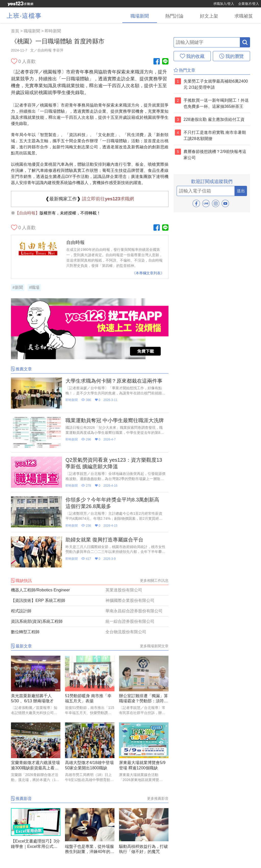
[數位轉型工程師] (90, 632)
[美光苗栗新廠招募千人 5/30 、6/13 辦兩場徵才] (36, 687)
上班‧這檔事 (24, 16)
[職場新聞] (140, 15)
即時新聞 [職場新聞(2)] (53, 31)
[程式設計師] (90, 611)
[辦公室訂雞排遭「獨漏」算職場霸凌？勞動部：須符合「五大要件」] (144, 687)
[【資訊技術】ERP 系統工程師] (90, 601)
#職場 (34, 287)
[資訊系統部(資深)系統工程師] (90, 621)
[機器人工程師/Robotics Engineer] (90, 590)
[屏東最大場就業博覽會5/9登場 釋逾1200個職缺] (144, 753)
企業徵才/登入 (249, 4)
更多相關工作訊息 (154, 580)
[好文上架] (209, 15)
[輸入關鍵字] (207, 42)
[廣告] (90, 358)
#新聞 (18, 287)
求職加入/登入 (224, 4)
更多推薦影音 (158, 798)
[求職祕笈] (244, 15)
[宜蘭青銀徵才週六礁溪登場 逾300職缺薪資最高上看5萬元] (36, 753)
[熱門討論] (174, 15)
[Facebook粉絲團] (157, 62)
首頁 (15, 31)
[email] (206, 191)
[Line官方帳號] (165, 62)
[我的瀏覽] (231, 56)
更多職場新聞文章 (154, 646)
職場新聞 (32, 31)
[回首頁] (20, 4)
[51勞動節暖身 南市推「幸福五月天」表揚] (90, 687)
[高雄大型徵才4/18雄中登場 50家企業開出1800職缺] (90, 753)
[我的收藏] (192, 56)
